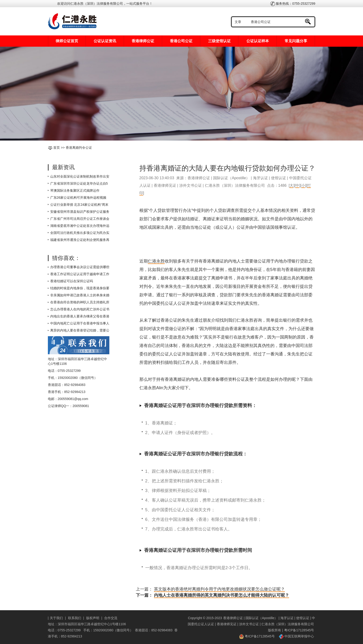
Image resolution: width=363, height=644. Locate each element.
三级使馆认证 (219, 41)
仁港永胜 (156, 261)
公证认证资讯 (105, 41)
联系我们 (75, 618)
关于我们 (56, 618)
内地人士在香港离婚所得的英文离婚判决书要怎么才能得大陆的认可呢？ (222, 595)
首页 (57, 148)
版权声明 (93, 618)
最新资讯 (63, 167)
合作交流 (111, 618)
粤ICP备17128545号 (299, 630)
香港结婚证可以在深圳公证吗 (72, 281)
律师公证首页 (67, 41)
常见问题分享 (296, 41)
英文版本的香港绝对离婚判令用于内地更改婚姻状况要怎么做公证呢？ (219, 589)
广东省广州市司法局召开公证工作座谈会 (80, 219)
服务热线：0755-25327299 (293, 4)
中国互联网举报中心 (297, 636)
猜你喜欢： (66, 258)
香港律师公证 (143, 41)
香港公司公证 (181, 41)
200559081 (81, 406)
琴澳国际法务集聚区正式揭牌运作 (75, 191)
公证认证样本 (258, 41)
